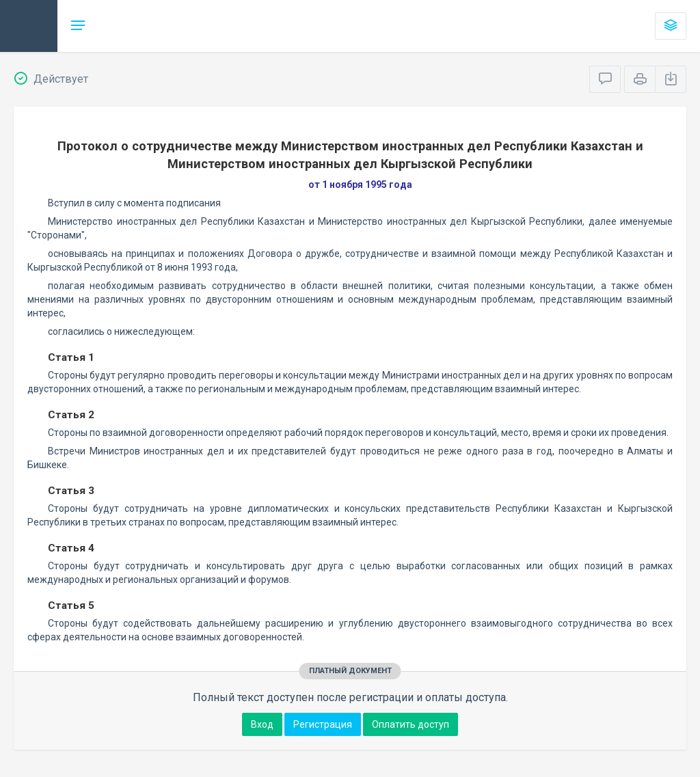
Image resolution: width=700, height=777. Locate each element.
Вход (262, 724)
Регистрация (323, 724)
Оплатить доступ (410, 724)
